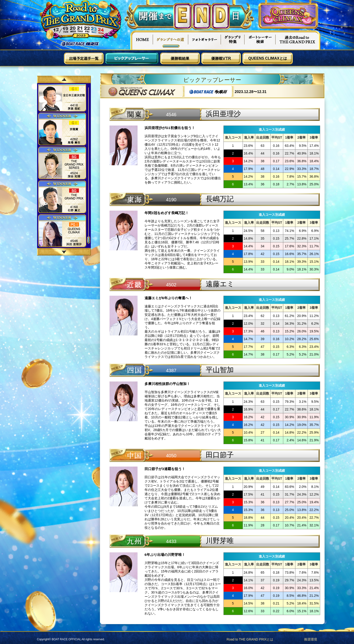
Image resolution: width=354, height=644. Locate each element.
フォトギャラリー (205, 40)
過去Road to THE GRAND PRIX (298, 40)
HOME (142, 40)
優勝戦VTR (221, 58)
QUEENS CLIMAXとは (267, 58)
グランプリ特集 (233, 40)
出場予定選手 (84, 58)
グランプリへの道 (171, 40)
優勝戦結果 (180, 58)
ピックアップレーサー (132, 58)
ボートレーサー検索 (260, 40)
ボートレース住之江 (80, 44)
